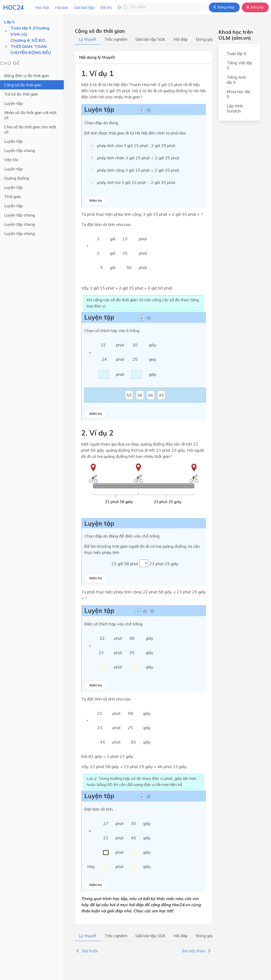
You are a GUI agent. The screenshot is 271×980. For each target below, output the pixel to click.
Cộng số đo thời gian (23, 85)
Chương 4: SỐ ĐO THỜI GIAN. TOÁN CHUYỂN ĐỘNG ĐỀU (31, 46)
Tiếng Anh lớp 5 (236, 80)
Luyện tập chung (19, 150)
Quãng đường (17, 178)
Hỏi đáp (181, 39)
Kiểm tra (96, 200)
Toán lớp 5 (236, 54)
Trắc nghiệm (116, 39)
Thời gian (13, 197)
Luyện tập (13, 103)
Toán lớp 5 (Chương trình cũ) (30, 31)
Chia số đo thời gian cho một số (30, 129)
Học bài (42, 7)
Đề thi (106, 7)
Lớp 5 (9, 22)
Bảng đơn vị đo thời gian (27, 76)
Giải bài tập (84, 7)
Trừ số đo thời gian (21, 94)
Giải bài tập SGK (150, 39)
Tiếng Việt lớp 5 (239, 65)
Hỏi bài (61, 7)
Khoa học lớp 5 (238, 94)
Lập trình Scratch (235, 108)
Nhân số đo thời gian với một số (30, 115)
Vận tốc (11, 160)
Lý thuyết (88, 39)
